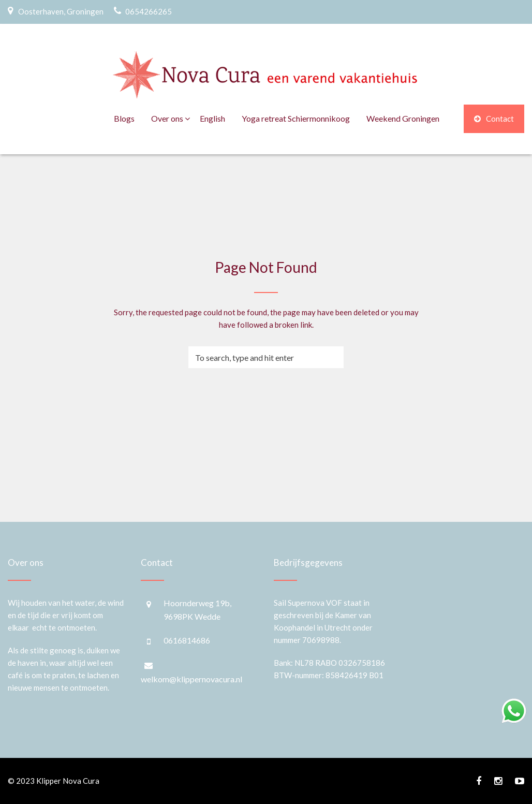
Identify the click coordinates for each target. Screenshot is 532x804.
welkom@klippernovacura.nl (191, 679)
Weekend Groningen (403, 118)
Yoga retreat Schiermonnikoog (296, 118)
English (212, 118)
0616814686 (187, 640)
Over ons (167, 118)
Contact (494, 119)
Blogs (124, 118)
